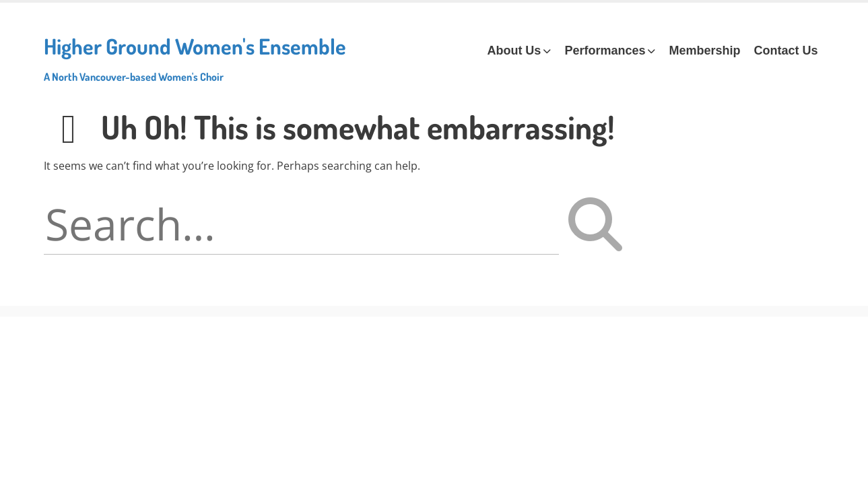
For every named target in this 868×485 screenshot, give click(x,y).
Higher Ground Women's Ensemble (195, 58)
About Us (514, 51)
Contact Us (786, 51)
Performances (605, 51)
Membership (704, 51)
